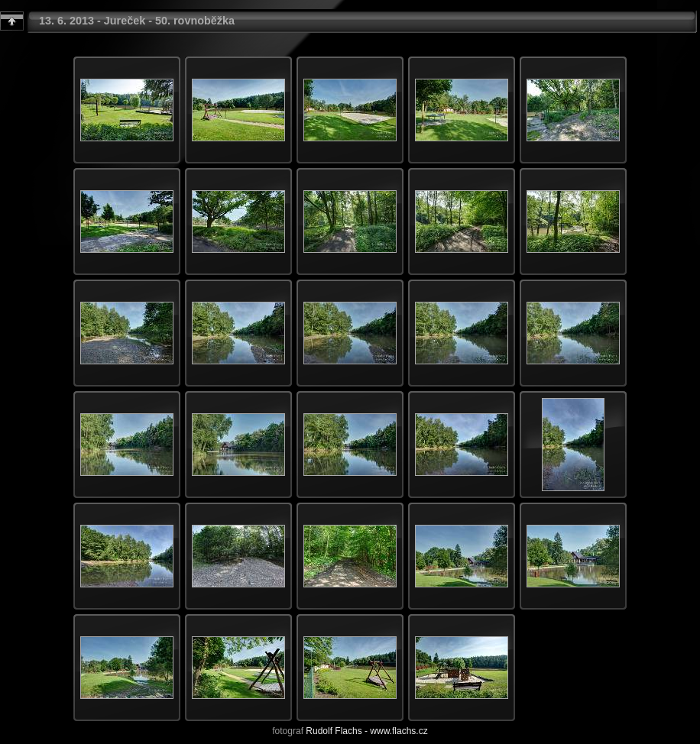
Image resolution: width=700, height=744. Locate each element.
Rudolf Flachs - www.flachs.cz (366, 731)
